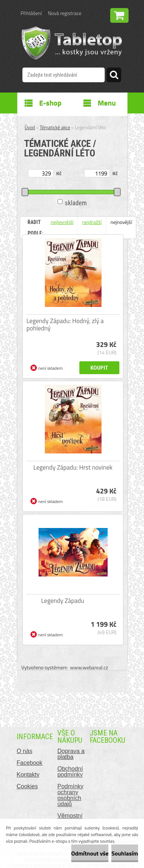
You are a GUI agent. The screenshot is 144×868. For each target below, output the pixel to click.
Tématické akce (55, 127)
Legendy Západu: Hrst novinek (73, 467)
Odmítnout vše (90, 853)
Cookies (27, 786)
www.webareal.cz (89, 667)
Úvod (30, 127)
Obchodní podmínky (70, 772)
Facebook (29, 763)
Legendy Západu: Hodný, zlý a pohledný (65, 325)
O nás (24, 751)
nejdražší (92, 222)
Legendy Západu (63, 601)
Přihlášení (31, 13)
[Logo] (72, 43)
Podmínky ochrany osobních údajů (70, 795)
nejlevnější (62, 222)
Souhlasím (125, 853)
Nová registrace (64, 13)
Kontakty (28, 775)
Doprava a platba (71, 754)
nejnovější (121, 222)
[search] (114, 76)
